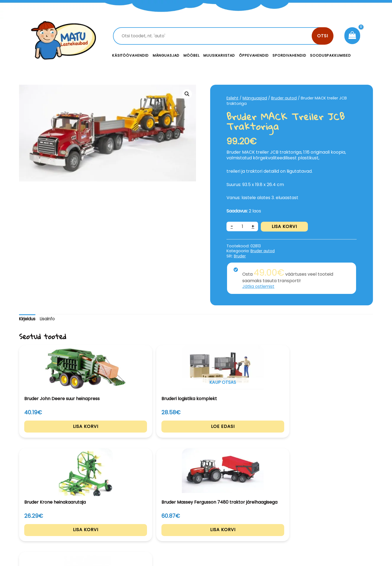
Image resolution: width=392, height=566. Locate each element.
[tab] (28, 319)
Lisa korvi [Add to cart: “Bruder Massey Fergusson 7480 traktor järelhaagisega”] (268, 440)
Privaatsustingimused (331, 516)
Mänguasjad (166, 55)
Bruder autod (285, 98)
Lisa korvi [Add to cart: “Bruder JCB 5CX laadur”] (340, 435)
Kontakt (237, 516)
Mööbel (191, 55)
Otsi (323, 36)
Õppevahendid (254, 55)
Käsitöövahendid (130, 55)
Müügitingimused (327, 529)
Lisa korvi (285, 226)
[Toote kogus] (243, 226)
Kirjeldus (28, 319)
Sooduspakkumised (330, 55)
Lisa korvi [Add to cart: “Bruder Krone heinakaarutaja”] (196, 435)
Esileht (233, 98)
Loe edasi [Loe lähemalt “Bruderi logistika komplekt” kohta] (124, 435)
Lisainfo (49, 319)
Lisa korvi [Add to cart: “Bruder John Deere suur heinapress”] (52, 435)
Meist (234, 529)
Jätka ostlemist (259, 286)
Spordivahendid (289, 55)
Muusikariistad (219, 55)
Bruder (240, 256)
